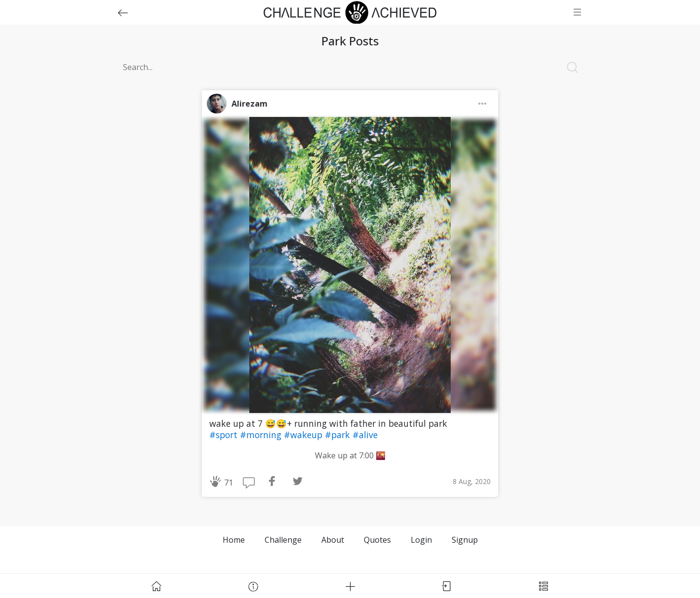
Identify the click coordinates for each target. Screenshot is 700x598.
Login (421, 540)
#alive (365, 435)
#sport (225, 435)
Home (234, 540)
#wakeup (304, 435)
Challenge (283, 540)
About (333, 540)
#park (339, 435)
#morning (262, 435)
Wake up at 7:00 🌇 (350, 455)
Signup (465, 540)
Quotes (377, 540)
